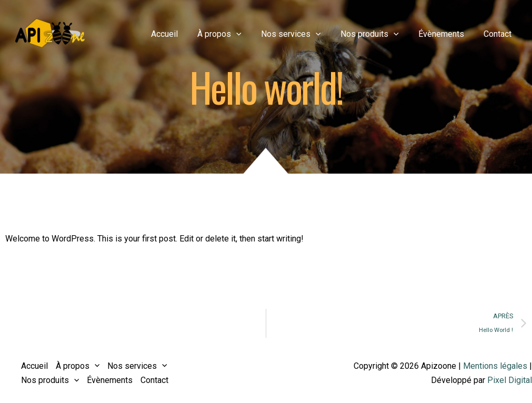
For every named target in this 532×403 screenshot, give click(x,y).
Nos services (301, 34)
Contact (499, 34)
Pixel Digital (510, 380)
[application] (249, 34)
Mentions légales (495, 366)
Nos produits (377, 34)
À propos (232, 34)
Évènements (445, 34)
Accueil (180, 34)
